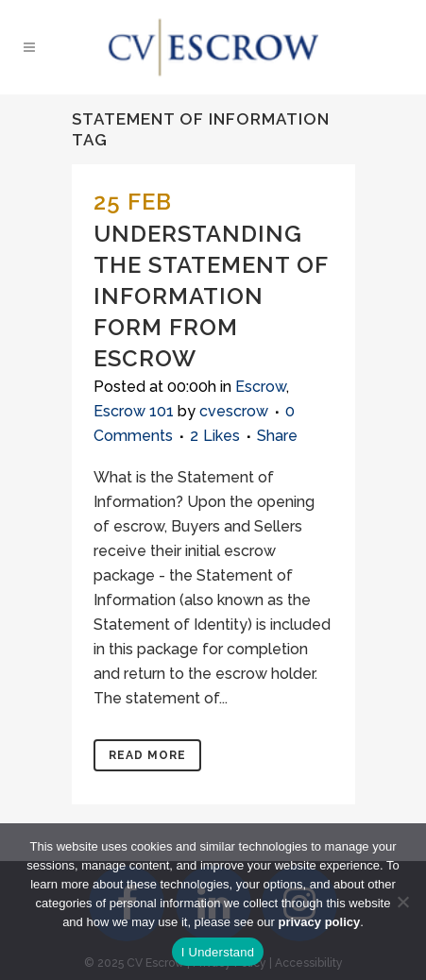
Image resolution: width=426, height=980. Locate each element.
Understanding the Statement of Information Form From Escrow (211, 296)
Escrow (261, 387)
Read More (147, 755)
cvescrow (234, 411)
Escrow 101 (134, 411)
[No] (402, 902)
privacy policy (320, 922)
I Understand (218, 952)
